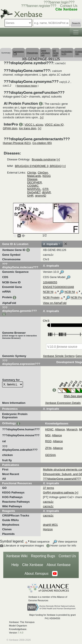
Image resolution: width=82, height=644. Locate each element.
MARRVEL (34, 189)
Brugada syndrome (44, 159)
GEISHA (50, 455)
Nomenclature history (27, 86)
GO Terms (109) (56, 53)
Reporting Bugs (43, 556)
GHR (30, 196)
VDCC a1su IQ (54, 125)
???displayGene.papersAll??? (62, 479)
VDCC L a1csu (34, 125)
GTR (45, 189)
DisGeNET (34, 192)
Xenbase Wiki (17, 556)
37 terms (48, 488)
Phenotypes (32, 53)
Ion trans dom (28, 128)
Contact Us (69, 6)
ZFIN (48, 448)
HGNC (49, 429)
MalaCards (34, 176)
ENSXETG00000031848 (58, 287)
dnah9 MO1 (50, 525)
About (36, 574)
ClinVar (32, 173)
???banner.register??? (39, 6)
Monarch (72, 429)
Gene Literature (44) (45, 53)
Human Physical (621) (17, 143)
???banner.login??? (59, 2)
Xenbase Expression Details (63, 403)
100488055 (50, 282)
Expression (19, 52)
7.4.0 (21, 633)
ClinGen (43, 173)
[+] (42, 117)
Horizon (48, 529)
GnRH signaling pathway (59, 492)
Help (15, 565)
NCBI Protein (51, 298)
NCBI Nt (48, 292)
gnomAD (41, 196)
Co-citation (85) (42, 143)
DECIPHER (34, 182)
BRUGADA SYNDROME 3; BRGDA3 (38, 166)
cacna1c (48, 515)
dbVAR (46, 192)
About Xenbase (58, 565)
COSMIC (33, 186)
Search (76, 23)
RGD (48, 441)
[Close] (66, 244)
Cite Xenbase (33, 565)
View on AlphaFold (55, 303)
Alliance (60, 429)
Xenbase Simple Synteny (59, 356)
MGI (48, 435)
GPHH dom (10, 128)
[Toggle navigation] (76, 32)
